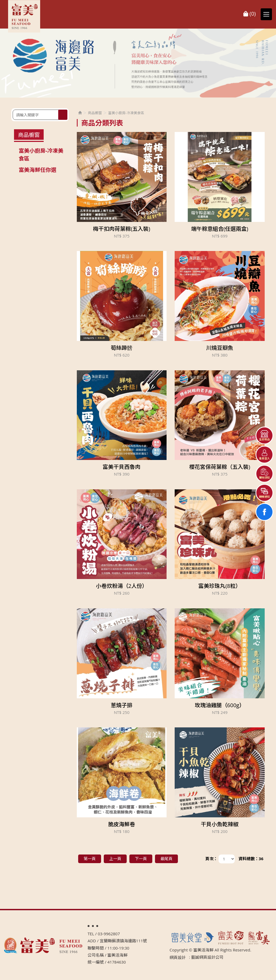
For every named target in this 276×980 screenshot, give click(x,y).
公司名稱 (96, 955)
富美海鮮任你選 (37, 170)
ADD (92, 941)
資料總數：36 (251, 859)
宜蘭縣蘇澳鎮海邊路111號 (123, 941)
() (250, 14)
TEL (91, 934)
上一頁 (115, 859)
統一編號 (96, 962)
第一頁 (90, 859)
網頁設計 (178, 957)
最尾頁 (166, 859)
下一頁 (141, 859)
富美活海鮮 (24, 16)
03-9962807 (109, 934)
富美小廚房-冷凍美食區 (41, 155)
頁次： (211, 859)
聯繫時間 (96, 948)
